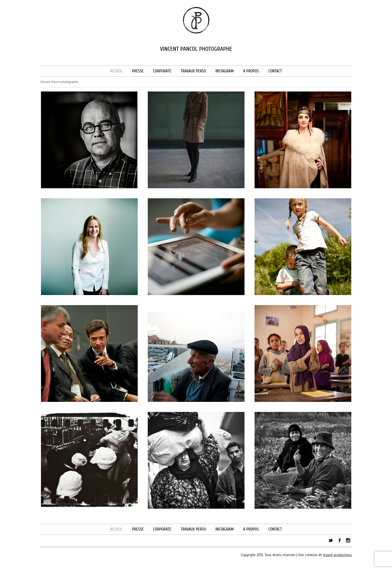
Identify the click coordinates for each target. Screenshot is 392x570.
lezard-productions (337, 555)
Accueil (116, 71)
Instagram (225, 71)
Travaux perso (193, 71)
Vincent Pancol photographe (59, 82)
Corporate (162, 71)
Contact (275, 71)
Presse (138, 71)
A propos (251, 71)
